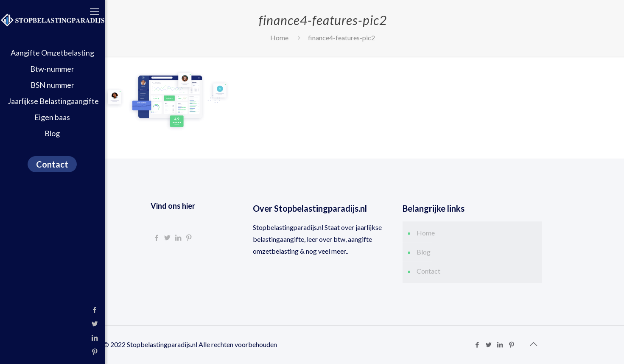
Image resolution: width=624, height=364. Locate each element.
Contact (428, 271)
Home (279, 38)
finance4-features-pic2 (341, 38)
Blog (424, 252)
